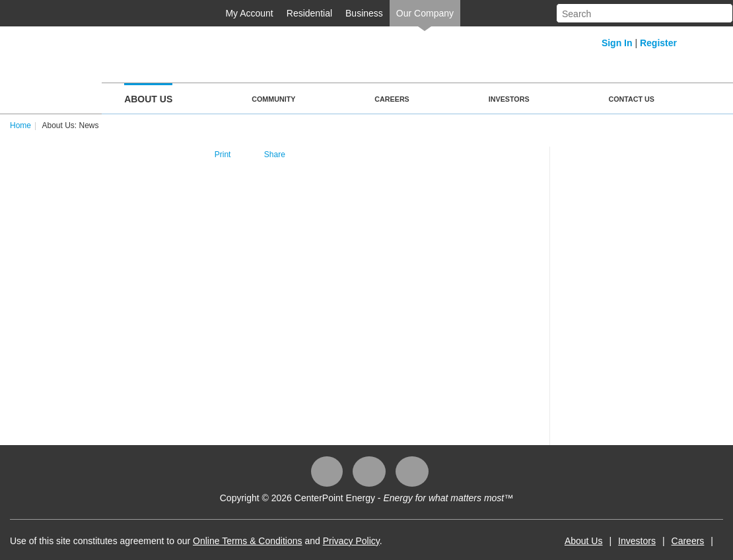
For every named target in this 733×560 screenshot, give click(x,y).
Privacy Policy (351, 541)
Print (223, 155)
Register (658, 43)
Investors (509, 99)
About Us (148, 99)
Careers (392, 99)
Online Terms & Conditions (247, 541)
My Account (249, 13)
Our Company (425, 13)
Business (364, 13)
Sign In (617, 43)
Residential (309, 13)
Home (20, 125)
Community (273, 99)
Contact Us (632, 99)
